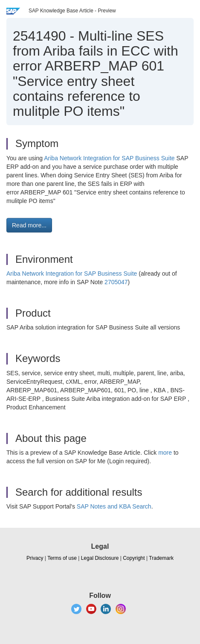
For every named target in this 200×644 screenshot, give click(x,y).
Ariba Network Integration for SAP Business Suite (109, 158)
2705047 (116, 282)
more (165, 453)
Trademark (161, 558)
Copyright (134, 558)
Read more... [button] (29, 225)
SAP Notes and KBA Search (114, 506)
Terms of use (62, 558)
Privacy (35, 558)
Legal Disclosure (100, 558)
